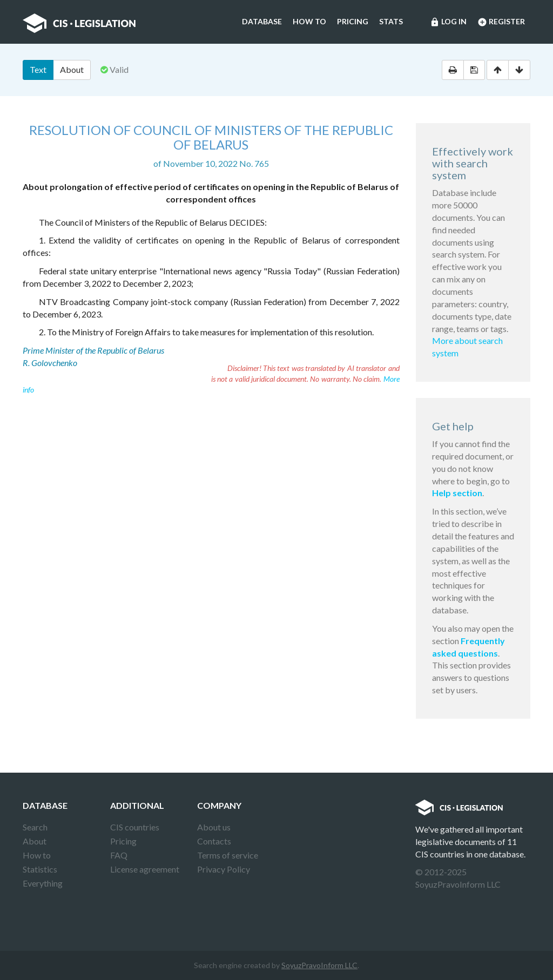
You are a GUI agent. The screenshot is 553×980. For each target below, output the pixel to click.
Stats (391, 21)
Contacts (214, 841)
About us (214, 827)
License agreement (145, 869)
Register (501, 22)
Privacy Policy (224, 869)
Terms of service (228, 855)
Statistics (40, 869)
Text (38, 69)
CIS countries (135, 827)
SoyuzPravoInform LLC (319, 965)
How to (309, 21)
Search (35, 827)
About (72, 69)
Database (262, 21)
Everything (43, 883)
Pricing (353, 21)
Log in (448, 22)
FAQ (119, 855)
